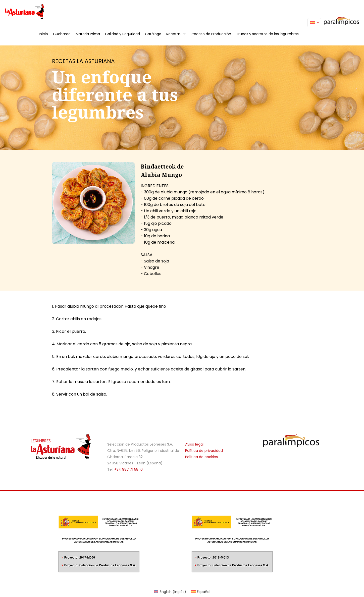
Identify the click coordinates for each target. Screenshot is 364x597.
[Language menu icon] (314, 23)
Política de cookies (201, 457)
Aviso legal (194, 444)
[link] (291, 441)
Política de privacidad (204, 451)
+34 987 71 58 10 (128, 469)
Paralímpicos (340, 23)
